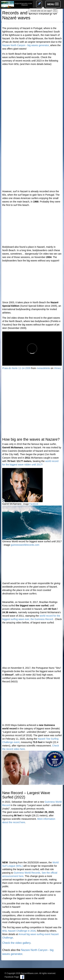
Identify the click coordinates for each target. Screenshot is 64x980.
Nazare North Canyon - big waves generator (26, 45)
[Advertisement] (32, 156)
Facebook (34, 504)
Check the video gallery (16, 943)
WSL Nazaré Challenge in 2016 (19, 931)
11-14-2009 (16, 368)
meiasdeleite (43, 368)
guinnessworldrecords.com (25, 545)
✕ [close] (55, 10)
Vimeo (57, 368)
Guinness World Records (27, 873)
